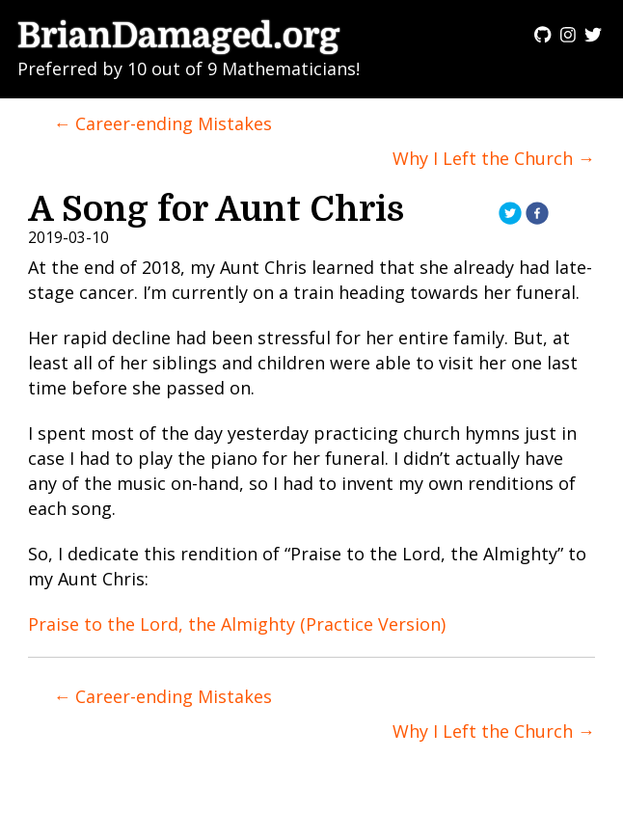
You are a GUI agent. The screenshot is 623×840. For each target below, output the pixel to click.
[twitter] (510, 215)
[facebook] (537, 215)
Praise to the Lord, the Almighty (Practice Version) (237, 624)
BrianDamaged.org (179, 36)
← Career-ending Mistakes (163, 123)
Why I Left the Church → (494, 158)
